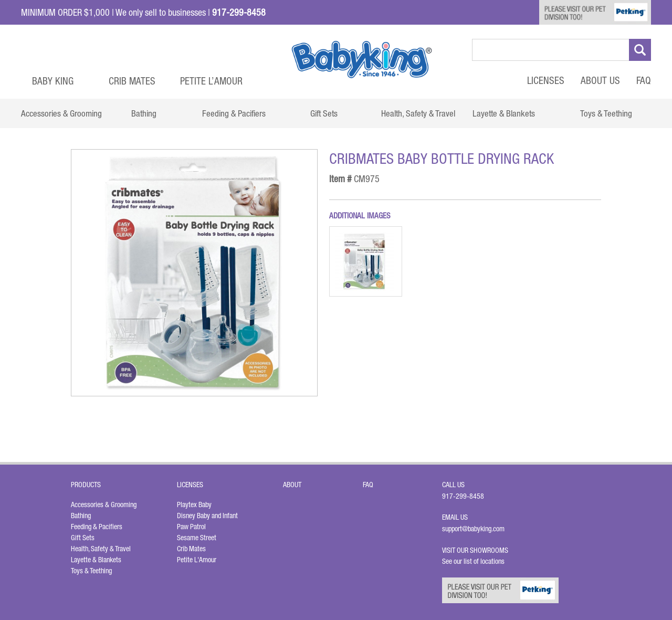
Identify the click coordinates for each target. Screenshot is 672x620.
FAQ (644, 80)
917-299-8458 (463, 496)
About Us (600, 80)
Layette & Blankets (96, 560)
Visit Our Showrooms (477, 550)
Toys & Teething (91, 571)
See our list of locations (473, 561)
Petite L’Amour (211, 81)
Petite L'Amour (197, 560)
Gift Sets (83, 538)
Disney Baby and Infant (207, 516)
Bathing (81, 516)
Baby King (53, 81)
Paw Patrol (191, 527)
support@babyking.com (473, 529)
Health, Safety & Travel (101, 549)
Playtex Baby (194, 505)
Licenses (546, 80)
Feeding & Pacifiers (97, 527)
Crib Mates (132, 81)
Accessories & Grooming (104, 505)
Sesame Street (197, 538)
